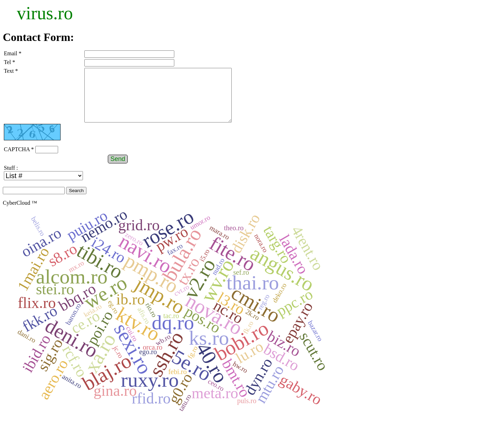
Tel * (9, 62)
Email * (13, 53)
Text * (11, 71)
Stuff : (11, 178)
